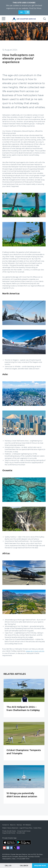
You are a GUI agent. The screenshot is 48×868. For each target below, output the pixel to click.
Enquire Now (40, 866)
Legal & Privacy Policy (26, 828)
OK (21, 12)
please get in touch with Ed (36, 651)
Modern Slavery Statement (10, 828)
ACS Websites (27, 825)
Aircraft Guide (21, 833)
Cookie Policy (37, 828)
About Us (13, 825)
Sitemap (19, 825)
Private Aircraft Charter (9, 831)
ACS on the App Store (9, 842)
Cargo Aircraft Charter (9, 833)
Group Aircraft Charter (24, 831)
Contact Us (6, 825)
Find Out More (35, 8)
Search (44, 19)
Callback (24, 866)
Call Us (8, 866)
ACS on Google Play (24, 842)
